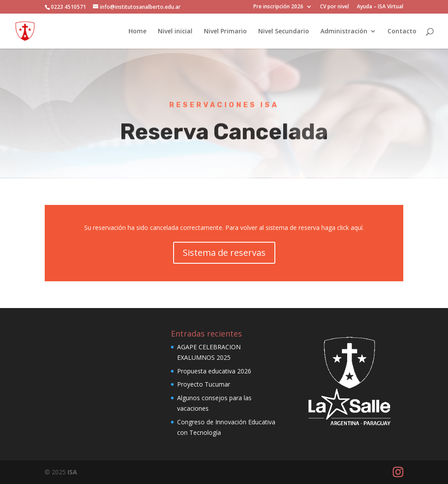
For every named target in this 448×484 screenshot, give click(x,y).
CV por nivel (334, 7)
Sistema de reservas (224, 253)
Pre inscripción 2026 (278, 7)
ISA (72, 472)
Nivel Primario (225, 32)
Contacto (402, 32)
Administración (344, 32)
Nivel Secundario (284, 32)
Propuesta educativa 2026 (214, 371)
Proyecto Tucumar (204, 384)
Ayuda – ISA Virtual (380, 7)
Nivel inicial (175, 32)
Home (137, 32)
